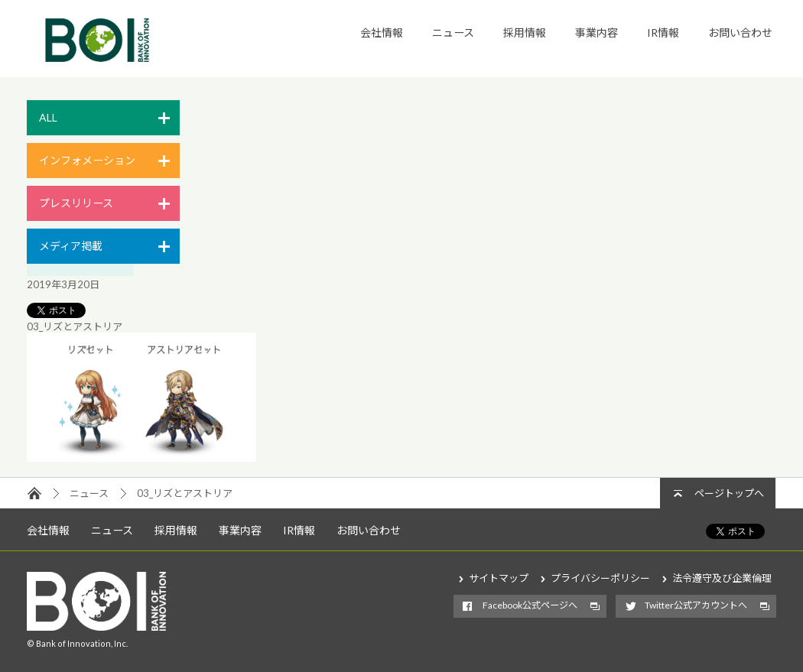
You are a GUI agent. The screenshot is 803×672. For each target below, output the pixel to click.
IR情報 (663, 32)
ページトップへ (729, 493)
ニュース (453, 32)
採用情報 (525, 32)
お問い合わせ (740, 32)
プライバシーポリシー (600, 578)
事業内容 (597, 32)
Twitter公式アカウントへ (696, 605)
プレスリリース (76, 203)
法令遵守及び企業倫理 (722, 578)
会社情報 (382, 32)
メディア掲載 (71, 246)
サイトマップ (499, 578)
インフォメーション (87, 160)
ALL (48, 117)
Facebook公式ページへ (530, 605)
